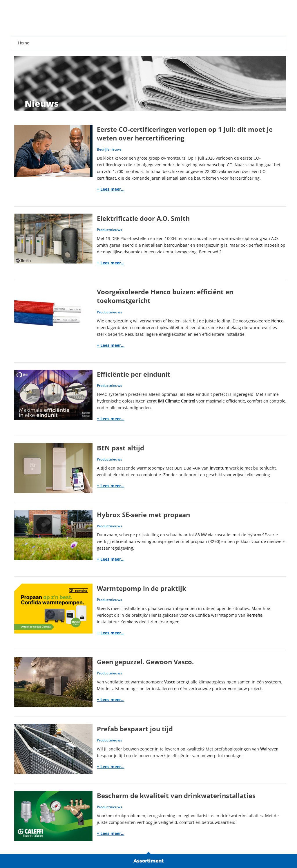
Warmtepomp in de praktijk (142, 588)
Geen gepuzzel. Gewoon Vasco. (145, 662)
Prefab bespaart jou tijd (135, 729)
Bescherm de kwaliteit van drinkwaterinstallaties (176, 796)
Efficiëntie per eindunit (134, 374)
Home (24, 43)
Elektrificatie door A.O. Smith (143, 218)
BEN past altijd (121, 448)
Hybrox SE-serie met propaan (143, 515)
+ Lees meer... (111, 189)
